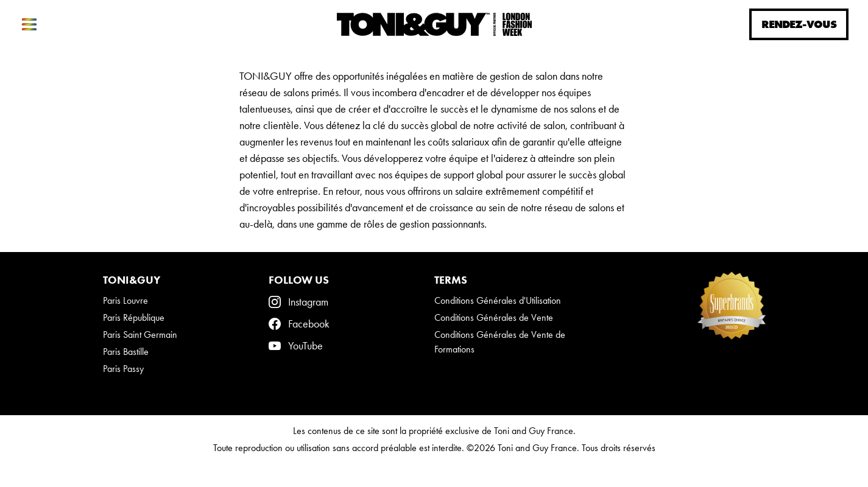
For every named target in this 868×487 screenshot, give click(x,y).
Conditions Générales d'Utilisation (498, 300)
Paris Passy (123, 369)
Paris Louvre (125, 300)
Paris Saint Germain (140, 335)
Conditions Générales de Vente (494, 317)
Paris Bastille (126, 352)
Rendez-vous (799, 24)
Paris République (134, 317)
